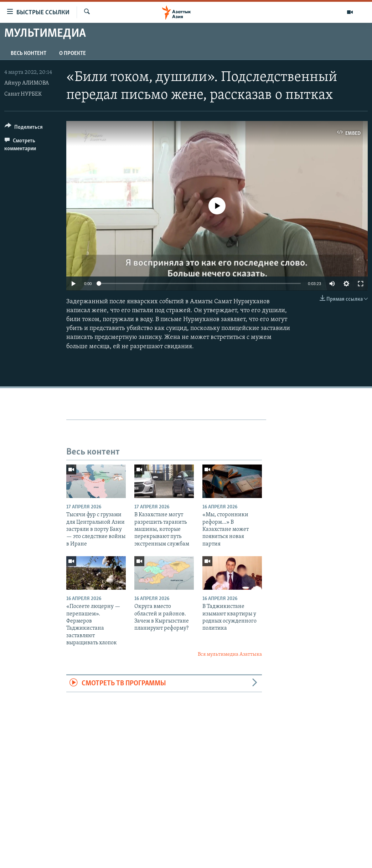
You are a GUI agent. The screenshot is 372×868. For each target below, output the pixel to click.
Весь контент (29, 54)
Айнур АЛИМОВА (27, 83)
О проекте (73, 54)
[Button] (24, 128)
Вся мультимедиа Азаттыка (230, 654)
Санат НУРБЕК (23, 94)
